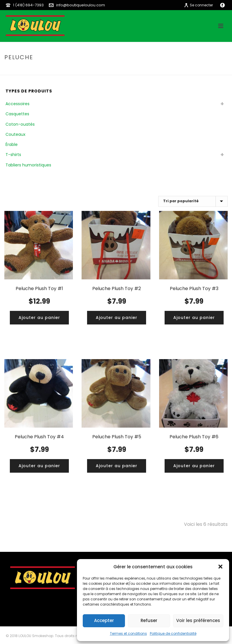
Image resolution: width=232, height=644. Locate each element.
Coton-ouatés (20, 124)
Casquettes (17, 114)
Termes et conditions (128, 633)
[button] (220, 567)
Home (176, 69)
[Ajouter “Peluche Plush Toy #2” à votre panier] (117, 318)
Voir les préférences (198, 620)
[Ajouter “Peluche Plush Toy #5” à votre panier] (117, 466)
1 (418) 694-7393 (28, 5)
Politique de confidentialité (173, 633)
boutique (194, 69)
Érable (12, 144)
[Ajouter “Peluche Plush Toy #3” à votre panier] (194, 318)
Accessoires (18, 104)
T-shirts (13, 155)
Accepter (104, 620)
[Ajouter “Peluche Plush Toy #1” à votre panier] (39, 318)
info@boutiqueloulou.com (81, 5)
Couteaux (15, 134)
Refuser (149, 620)
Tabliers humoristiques (28, 165)
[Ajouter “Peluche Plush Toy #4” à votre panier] (39, 466)
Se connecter (198, 5)
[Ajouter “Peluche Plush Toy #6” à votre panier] (194, 466)
